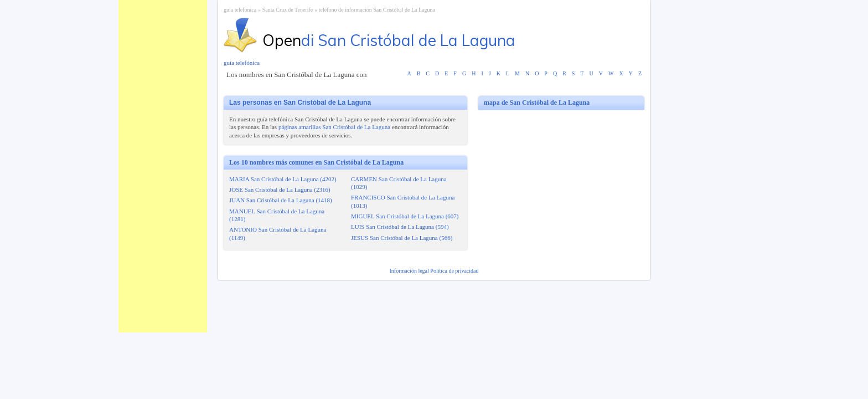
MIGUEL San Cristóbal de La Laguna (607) (405, 216)
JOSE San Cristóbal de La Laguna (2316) (280, 190)
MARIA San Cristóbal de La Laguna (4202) (283, 179)
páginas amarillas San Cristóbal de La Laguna (334, 127)
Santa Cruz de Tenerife (288, 10)
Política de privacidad (454, 271)
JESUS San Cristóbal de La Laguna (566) (402, 238)
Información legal (410, 271)
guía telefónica (240, 10)
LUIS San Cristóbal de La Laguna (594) (400, 227)
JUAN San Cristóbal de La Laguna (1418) (281, 200)
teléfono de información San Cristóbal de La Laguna (377, 10)
